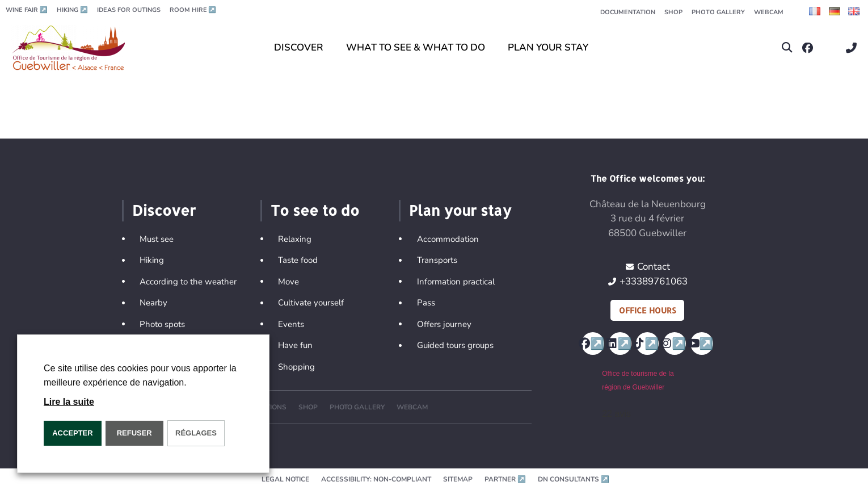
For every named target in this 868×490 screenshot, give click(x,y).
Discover (164, 210)
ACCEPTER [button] (73, 433)
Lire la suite (69, 402)
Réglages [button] (196, 433)
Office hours (647, 310)
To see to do (315, 210)
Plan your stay (460, 210)
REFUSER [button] (134, 433)
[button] (787, 48)
